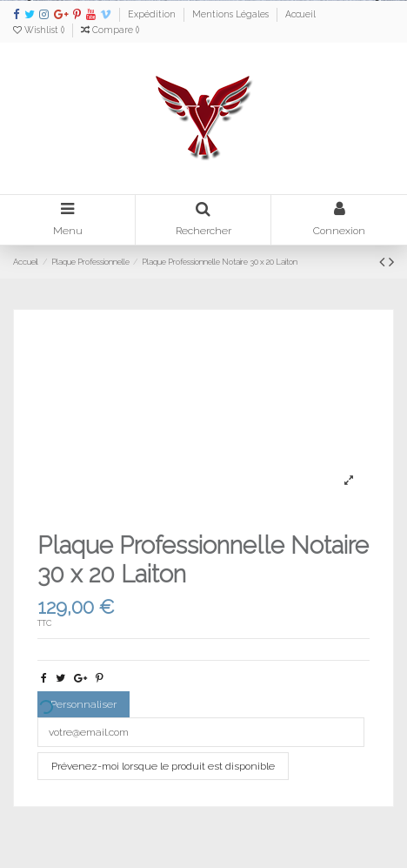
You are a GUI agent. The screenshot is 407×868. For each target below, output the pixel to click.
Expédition (153, 14)
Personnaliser (77, 707)
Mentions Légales (232, 14)
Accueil (300, 14)
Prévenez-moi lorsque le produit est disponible (163, 766)
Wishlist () (40, 30)
